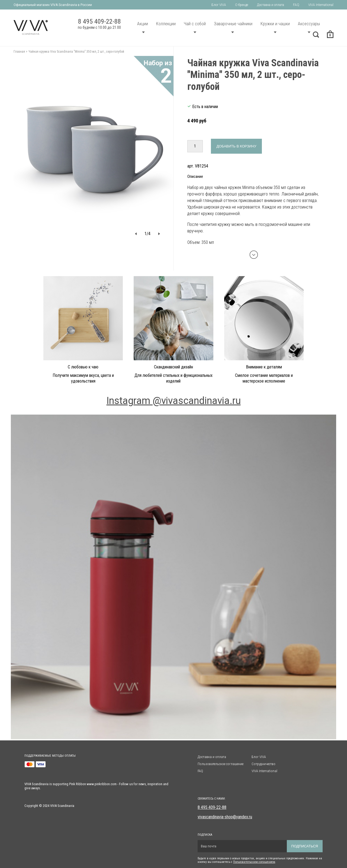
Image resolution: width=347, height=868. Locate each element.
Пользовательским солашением (254, 862)
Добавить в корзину (237, 146)
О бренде (242, 5)
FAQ (296, 5)
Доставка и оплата (271, 5)
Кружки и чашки (275, 24)
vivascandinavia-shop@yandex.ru (225, 817)
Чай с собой (195, 24)
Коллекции (166, 24)
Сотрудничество (264, 764)
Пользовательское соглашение (221, 764)
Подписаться (305, 846)
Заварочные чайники (233, 24)
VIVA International (321, 5)
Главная (19, 52)
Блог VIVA (219, 5)
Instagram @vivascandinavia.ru (174, 401)
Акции (143, 24)
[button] (136, 234)
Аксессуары (309, 24)
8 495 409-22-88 (212, 807)
